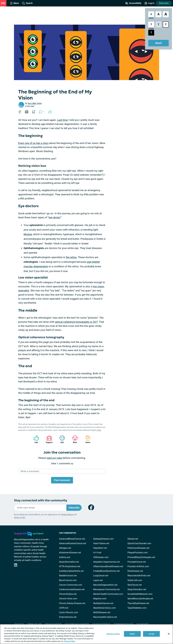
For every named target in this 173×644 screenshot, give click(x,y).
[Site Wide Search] (27, 3)
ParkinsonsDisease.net (138, 548)
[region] (86, 634)
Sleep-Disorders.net (137, 589)
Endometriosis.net (68, 617)
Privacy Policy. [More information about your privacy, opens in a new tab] (70, 641)
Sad (61, 439)
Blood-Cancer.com (68, 580)
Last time (62, 120)
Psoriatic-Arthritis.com (138, 566)
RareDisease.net (135, 571)
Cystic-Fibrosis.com (69, 612)
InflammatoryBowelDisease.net (108, 566)
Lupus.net (98, 580)
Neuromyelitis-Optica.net (105, 617)
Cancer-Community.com (71, 585)
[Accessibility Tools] (133, 3)
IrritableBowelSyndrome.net (106, 571)
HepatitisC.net (100, 548)
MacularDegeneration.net (105, 585)
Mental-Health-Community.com (108, 594)
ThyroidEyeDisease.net (138, 603)
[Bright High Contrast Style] (166, 24)
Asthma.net (65, 557)
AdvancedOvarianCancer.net (73, 543)
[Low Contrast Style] (158, 24)
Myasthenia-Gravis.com (105, 608)
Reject (132, 634)
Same (87, 439)
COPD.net (64, 608)
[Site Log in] (149, 3)
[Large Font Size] (158, 14)
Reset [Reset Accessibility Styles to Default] (158, 43)
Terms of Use (20, 517)
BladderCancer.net (68, 576)
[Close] (169, 634)
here (99, 430)
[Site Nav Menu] (15, 3)
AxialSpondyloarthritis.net (71, 571)
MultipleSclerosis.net (103, 603)
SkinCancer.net (135, 585)
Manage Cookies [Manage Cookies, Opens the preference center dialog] (113, 634)
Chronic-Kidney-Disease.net (72, 603)
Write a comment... (31, 471)
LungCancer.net (101, 576)
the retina (71, 257)
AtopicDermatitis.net (69, 562)
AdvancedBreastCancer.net (72, 539)
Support (48, 439)
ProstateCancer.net (137, 562)
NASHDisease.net (102, 612)
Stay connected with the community (41, 500)
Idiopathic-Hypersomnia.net (106, 562)
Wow (74, 439)
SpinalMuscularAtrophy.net (140, 599)
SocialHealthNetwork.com (140, 594)
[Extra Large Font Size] (166, 14)
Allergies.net (65, 548)
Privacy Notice (67, 515)
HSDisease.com (101, 557)
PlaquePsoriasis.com (138, 553)
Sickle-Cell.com (135, 580)
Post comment (62, 480)
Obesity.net (133, 539)
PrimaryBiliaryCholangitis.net (141, 557)
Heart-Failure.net (101, 543)
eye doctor (55, 217)
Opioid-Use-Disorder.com (139, 543)
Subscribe (164, 3)
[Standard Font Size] (151, 14)
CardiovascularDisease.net (72, 589)
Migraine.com (100, 599)
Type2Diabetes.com (137, 608)
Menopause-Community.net (106, 589)
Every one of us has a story (33, 143)
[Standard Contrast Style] (151, 24)
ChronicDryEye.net (68, 594)
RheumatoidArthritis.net (139, 576)
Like (35, 439)
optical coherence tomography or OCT (76, 322)
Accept (151, 634)
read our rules (54, 458)
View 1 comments (62, 463)
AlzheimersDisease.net (70, 553)
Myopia (28, 234)
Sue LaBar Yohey (35, 103)
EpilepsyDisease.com (103, 539)
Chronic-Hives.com (68, 599)
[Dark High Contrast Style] (151, 33)
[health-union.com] (29, 533)
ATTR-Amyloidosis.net (70, 566)
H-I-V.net (97, 553)
